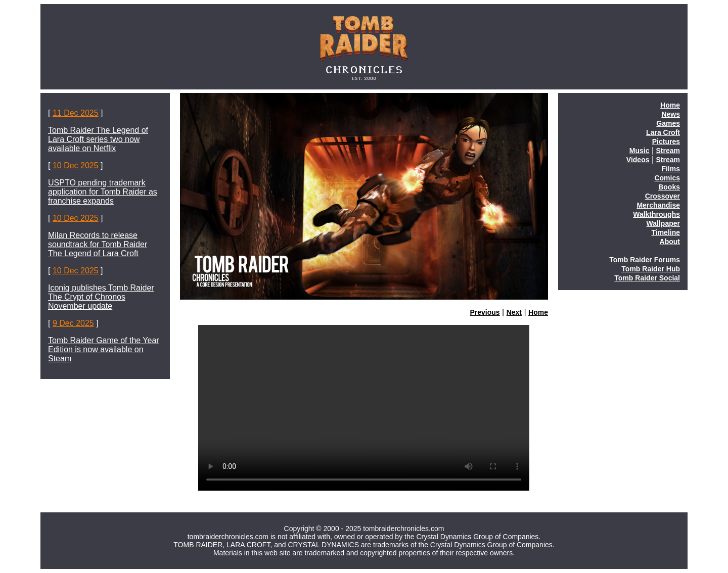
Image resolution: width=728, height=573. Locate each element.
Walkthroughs (656, 214)
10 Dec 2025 (76, 165)
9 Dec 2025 (73, 323)
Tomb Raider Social (647, 278)
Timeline (666, 232)
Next (514, 312)
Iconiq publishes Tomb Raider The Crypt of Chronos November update (101, 297)
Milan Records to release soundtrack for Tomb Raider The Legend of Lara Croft (98, 244)
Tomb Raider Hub (651, 269)
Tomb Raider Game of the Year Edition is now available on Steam (104, 349)
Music (640, 151)
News (671, 114)
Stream (668, 151)
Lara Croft (663, 132)
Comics (667, 178)
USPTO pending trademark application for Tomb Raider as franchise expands (103, 192)
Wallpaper (663, 223)
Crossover (663, 196)
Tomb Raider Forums (645, 260)
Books (669, 187)
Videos (638, 160)
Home (538, 312)
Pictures (666, 141)
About (670, 242)
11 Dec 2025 (76, 113)
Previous (485, 312)
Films (671, 169)
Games (668, 123)
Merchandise (658, 205)
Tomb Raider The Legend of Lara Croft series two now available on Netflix (98, 139)
